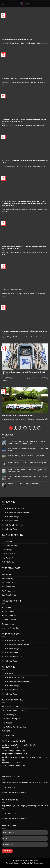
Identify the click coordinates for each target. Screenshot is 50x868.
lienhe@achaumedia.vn (16, 751)
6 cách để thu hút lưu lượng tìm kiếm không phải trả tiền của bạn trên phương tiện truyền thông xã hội (24, 121)
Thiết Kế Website (8, 562)
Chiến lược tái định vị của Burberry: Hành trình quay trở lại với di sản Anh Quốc (24, 373)
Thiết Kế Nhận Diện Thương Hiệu (14, 727)
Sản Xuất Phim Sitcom (10, 521)
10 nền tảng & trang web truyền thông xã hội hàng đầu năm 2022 (22, 78)
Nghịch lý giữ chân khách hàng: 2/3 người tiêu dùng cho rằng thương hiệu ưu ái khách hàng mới (24, 248)
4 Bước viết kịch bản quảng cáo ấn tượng (23, 484)
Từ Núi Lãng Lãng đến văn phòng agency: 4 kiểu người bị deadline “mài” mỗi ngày (25, 332)
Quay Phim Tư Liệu (9, 595)
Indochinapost (39, 863)
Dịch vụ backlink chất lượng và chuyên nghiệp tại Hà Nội (27, 478)
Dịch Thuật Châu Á (27, 863)
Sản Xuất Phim (7, 673)
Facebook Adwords (9, 620)
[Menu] (3, 4)
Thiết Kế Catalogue (9, 542)
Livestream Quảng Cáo (10, 628)
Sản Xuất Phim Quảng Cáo (11, 517)
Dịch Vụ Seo (6, 607)
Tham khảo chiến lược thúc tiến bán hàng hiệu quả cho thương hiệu (27, 471)
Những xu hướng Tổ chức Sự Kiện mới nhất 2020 (17, 415)
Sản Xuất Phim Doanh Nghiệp (13, 508)
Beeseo (17, 863)
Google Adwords (8, 624)
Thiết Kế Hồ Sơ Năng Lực (11, 546)
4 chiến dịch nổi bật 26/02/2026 (12, 290)
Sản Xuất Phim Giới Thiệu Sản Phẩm (15, 513)
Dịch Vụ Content (8, 612)
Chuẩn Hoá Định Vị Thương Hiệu (14, 711)
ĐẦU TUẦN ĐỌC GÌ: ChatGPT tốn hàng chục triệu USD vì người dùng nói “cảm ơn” (25, 161)
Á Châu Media (34, 861)
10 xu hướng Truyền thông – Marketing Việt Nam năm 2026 (28, 450)
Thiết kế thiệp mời (8, 554)
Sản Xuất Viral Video (9, 529)
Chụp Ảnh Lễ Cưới (8, 587)
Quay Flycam (6, 575)
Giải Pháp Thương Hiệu (10, 706)
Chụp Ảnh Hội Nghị (9, 583)
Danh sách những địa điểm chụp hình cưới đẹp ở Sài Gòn (28, 464)
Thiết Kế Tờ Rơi (7, 558)
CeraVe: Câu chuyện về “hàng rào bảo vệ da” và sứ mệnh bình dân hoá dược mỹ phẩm (27, 443)
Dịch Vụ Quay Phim (9, 591)
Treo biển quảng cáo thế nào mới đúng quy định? (17, 39)
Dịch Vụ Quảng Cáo (9, 616)
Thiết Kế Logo (7, 550)
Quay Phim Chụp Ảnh (10, 579)
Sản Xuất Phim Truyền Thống (12, 525)
